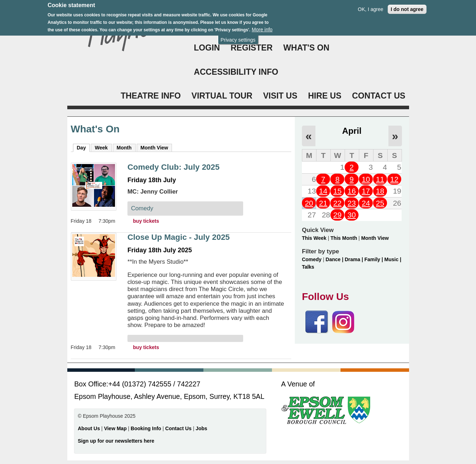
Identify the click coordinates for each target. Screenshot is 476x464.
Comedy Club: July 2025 (174, 167)
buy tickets (146, 221)
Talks (308, 267)
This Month (344, 238)
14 (323, 191)
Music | (393, 259)
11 (380, 179)
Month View (155, 148)
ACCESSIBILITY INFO (236, 72)
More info (262, 26)
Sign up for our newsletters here (116, 441)
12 (394, 179)
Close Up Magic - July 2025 (179, 237)
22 (337, 203)
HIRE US (325, 96)
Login (207, 48)
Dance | (335, 259)
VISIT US (280, 96)
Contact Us (179, 428)
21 (323, 203)
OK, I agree (371, 5)
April (352, 131)
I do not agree (407, 5)
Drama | (354, 259)
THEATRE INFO (151, 96)
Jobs (201, 428)
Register (252, 48)
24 (366, 203)
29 (337, 215)
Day (83, 147)
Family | (375, 259)
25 (380, 203)
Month (124, 148)
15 (337, 191)
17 (366, 191)
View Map (116, 428)
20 (309, 203)
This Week (314, 238)
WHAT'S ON (307, 48)
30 (352, 215)
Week (101, 148)
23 (352, 203)
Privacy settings (238, 36)
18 (380, 191)
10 (366, 179)
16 (352, 191)
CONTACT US (379, 96)
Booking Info (146, 428)
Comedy (312, 259)
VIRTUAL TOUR (222, 96)
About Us (89, 428)
